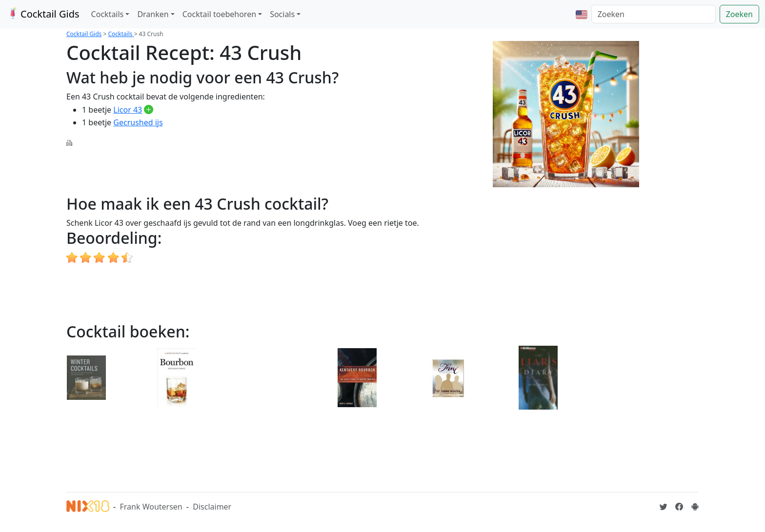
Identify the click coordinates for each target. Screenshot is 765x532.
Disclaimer (212, 507)
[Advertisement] (244, 170)
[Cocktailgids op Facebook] (679, 507)
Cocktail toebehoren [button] (219, 14)
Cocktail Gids (43, 14)
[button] (582, 14)
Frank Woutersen (151, 507)
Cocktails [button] (108, 14)
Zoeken (739, 14)
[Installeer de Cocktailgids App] (695, 507)
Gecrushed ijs (138, 122)
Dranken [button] (153, 14)
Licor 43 (128, 110)
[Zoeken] (654, 14)
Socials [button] (282, 14)
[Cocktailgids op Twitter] (664, 507)
